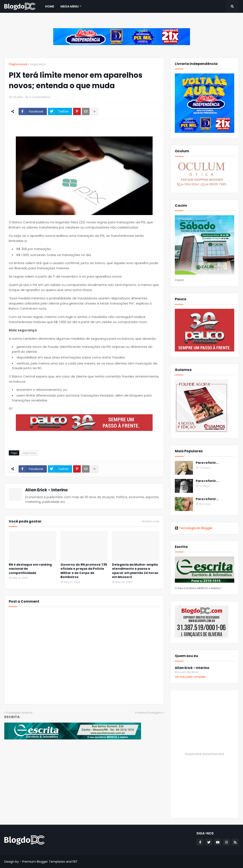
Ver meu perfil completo (190, 677)
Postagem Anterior (20, 713)
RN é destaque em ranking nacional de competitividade (30, 569)
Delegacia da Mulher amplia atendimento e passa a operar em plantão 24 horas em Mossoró (135, 571)
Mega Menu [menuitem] (70, 6)
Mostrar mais (151, 521)
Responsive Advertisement (205, 754)
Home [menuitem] (50, 6)
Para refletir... (207, 463)
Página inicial (18, 64)
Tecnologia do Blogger (194, 528)
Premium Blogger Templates (44, 862)
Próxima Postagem (149, 713)
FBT (75, 862)
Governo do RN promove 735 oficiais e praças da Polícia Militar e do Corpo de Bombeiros (84, 571)
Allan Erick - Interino (46, 490)
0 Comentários (40, 97)
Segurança (38, 64)
